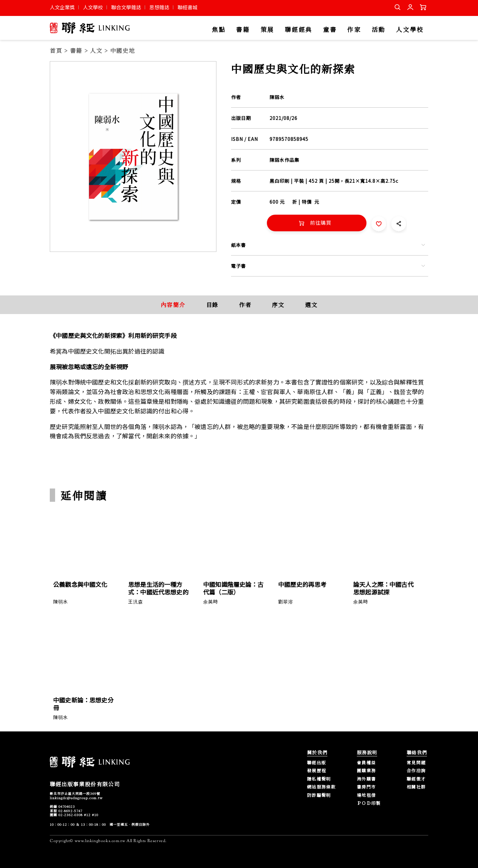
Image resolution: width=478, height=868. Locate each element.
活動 (379, 30)
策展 (267, 30)
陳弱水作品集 (284, 160)
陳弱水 (277, 97)
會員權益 (366, 763)
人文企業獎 (62, 7)
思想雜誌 (159, 7)
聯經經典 (299, 30)
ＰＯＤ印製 (369, 803)
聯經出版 (317, 763)
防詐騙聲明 (319, 795)
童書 (330, 30)
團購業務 (366, 771)
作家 (354, 30)
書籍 (243, 30)
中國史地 (123, 50)
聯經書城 (188, 7)
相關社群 (416, 787)
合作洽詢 (416, 771)
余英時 (211, 601)
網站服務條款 (321, 787)
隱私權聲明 (319, 779)
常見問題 (416, 763)
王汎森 (136, 601)
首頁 (56, 50)
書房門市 (366, 787)
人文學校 (93, 7)
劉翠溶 (286, 601)
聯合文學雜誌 (126, 7)
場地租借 (366, 795)
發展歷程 (317, 771)
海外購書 (366, 779)
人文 (96, 50)
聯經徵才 (416, 779)
